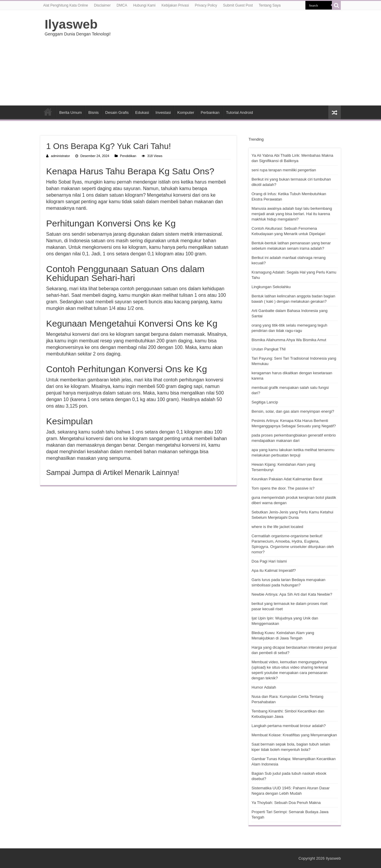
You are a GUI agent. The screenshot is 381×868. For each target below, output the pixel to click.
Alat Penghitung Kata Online (66, 5)
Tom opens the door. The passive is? (283, 488)
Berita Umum (71, 112)
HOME (48, 112)
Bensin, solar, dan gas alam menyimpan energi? (293, 411)
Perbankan (210, 112)
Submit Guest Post (238, 5)
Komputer (186, 112)
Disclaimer (102, 5)
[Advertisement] (228, 58)
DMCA (122, 5)
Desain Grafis (117, 112)
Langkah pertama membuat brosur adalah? (289, 726)
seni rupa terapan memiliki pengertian (284, 170)
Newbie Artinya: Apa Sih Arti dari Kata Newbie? (292, 594)
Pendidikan (128, 156)
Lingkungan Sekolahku (271, 287)
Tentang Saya (270, 5)
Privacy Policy (206, 5)
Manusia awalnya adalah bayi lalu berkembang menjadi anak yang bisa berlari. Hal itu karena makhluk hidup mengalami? (292, 214)
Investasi (163, 112)
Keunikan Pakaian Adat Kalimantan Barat (287, 479)
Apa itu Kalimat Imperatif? (274, 570)
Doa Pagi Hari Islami (269, 561)
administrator (60, 156)
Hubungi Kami (144, 5)
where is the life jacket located (277, 527)
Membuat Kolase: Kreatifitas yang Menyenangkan (294, 735)
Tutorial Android (239, 112)
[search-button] (336, 5)
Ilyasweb (71, 24)
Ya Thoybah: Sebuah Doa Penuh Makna (286, 803)
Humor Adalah (264, 687)
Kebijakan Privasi (175, 5)
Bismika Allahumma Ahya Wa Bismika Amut (289, 340)
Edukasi (142, 112)
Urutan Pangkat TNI (269, 349)
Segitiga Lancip (265, 402)
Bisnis (94, 112)
